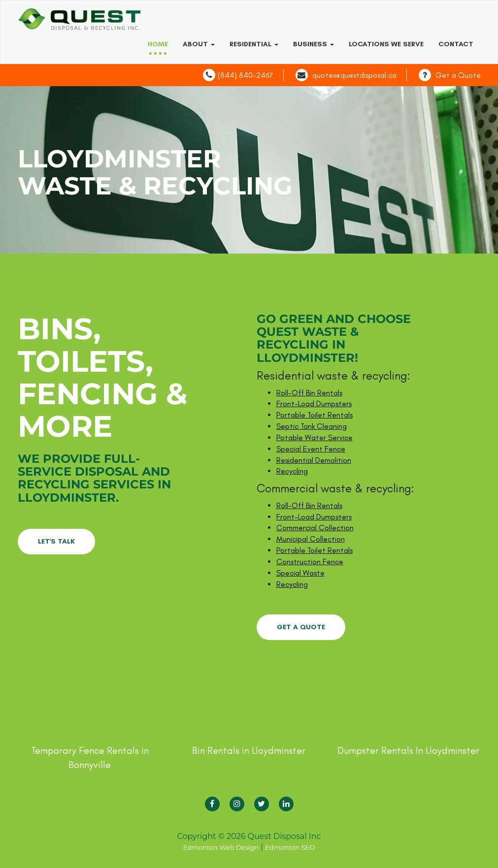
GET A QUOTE (301, 627)
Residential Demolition (314, 460)
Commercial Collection (315, 528)
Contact (456, 44)
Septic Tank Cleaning (312, 426)
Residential (254, 44)
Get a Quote (458, 75)
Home (158, 44)
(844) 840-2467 (246, 75)
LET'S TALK (56, 541)
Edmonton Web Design (221, 847)
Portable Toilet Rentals (315, 415)
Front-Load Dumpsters (314, 403)
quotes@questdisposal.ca (354, 75)
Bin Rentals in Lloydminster (249, 750)
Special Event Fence (311, 449)
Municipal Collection (311, 539)
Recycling (292, 471)
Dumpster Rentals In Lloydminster (408, 750)
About (199, 44)
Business (314, 44)
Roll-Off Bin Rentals (309, 393)
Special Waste (300, 573)
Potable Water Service (315, 437)
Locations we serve (386, 44)
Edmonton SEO (290, 847)
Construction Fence (310, 562)
